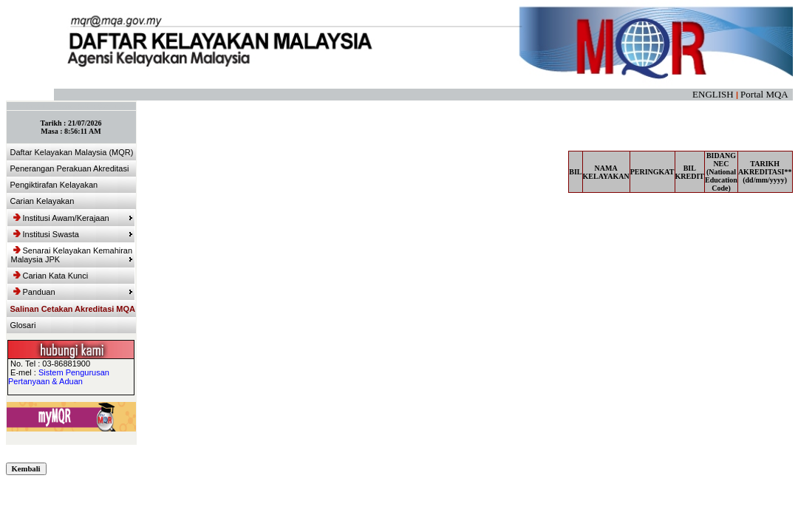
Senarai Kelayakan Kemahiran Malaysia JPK (72, 255)
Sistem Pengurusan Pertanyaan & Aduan (59, 377)
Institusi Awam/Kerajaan (73, 218)
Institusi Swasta (73, 234)
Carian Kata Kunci (51, 276)
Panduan (73, 292)
